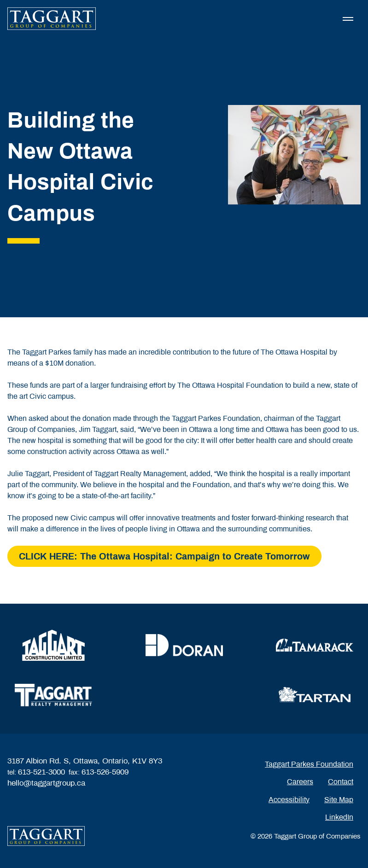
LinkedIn (339, 817)
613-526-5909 (105, 772)
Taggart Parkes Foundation (309, 764)
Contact (341, 782)
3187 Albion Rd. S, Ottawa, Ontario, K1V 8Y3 (85, 761)
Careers (300, 782)
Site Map (339, 800)
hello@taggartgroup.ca (46, 783)
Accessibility (289, 800)
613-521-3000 (41, 772)
